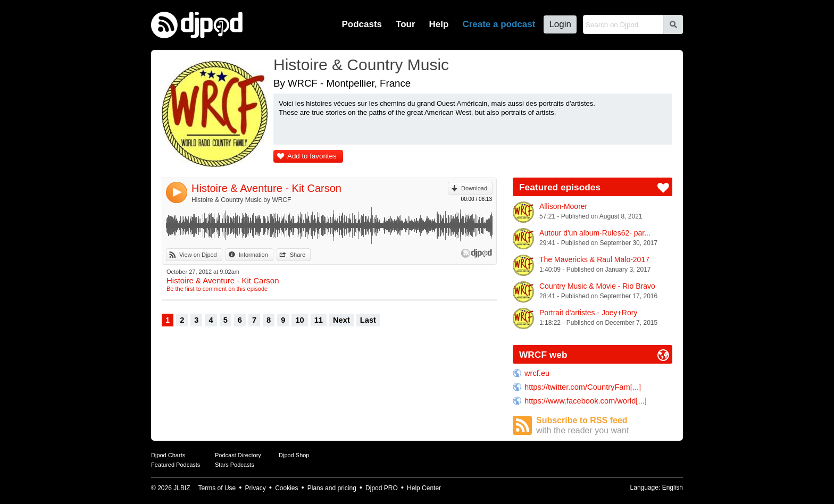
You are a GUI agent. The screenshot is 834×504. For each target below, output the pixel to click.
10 (299, 320)
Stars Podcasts (235, 465)
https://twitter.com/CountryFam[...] (583, 387)
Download (474, 188)
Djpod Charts (168, 455)
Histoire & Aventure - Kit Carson (266, 188)
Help (439, 24)
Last (368, 320)
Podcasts (362, 24)
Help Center (424, 488)
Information (253, 255)
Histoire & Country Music (361, 65)
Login (560, 24)
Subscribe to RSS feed (604, 426)
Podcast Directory (238, 455)
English (673, 488)
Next (341, 320)
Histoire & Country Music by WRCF (241, 200)
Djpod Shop (294, 455)
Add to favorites (312, 156)
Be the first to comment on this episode (217, 289)
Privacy (256, 488)
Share (298, 255)
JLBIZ (182, 488)
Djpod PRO (382, 488)
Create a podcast (499, 24)
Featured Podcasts (176, 465)
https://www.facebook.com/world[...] (586, 401)
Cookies (286, 488)
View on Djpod (198, 255)
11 (319, 320)
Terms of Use (217, 488)
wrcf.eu (537, 373)
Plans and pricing (332, 488)
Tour (406, 24)
